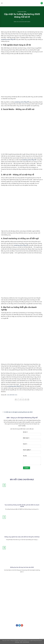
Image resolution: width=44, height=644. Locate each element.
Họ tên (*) (32, 434)
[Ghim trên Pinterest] (26, 400)
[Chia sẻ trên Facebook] (18, 400)
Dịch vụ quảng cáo (22, 613)
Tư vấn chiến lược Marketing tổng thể (22, 601)
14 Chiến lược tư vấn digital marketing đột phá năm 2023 (18, 412)
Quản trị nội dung (22, 615)
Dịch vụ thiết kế (21, 618)
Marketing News (22, 12)
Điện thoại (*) (32, 440)
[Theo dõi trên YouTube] (22, 625)
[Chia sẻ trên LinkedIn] (28, 400)
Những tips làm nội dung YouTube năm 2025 (22, 567)
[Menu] (2, 3)
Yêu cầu (32, 461)
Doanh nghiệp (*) (32, 452)
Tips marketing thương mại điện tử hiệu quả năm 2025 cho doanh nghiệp (22, 506)
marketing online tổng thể (8, 39)
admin (29, 22)
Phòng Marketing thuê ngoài (22, 605)
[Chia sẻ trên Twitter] (21, 400)
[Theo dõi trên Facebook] (17, 625)
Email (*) (32, 446)
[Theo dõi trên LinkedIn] (19, 625)
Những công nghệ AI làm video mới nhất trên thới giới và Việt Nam (22, 537)
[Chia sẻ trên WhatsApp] (16, 400)
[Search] (42, 3)
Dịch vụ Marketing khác (22, 621)
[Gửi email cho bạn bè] (23, 400)
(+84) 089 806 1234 (12, 395)
